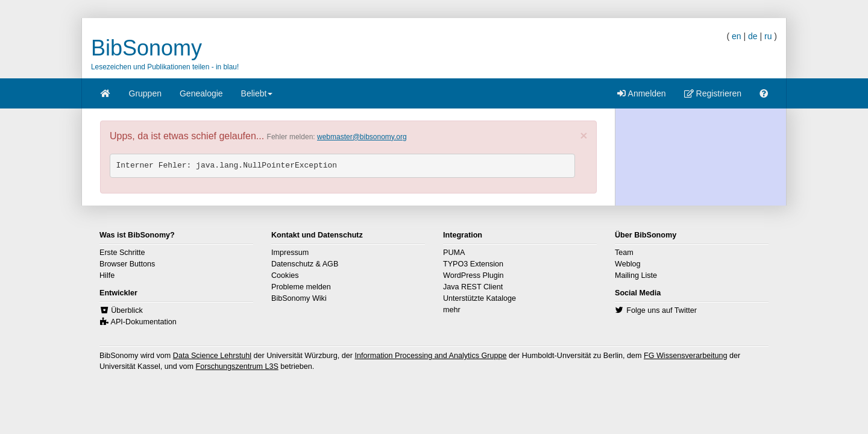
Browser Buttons (127, 264)
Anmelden (641, 93)
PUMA (454, 253)
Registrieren (713, 93)
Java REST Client (473, 287)
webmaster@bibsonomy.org (362, 137)
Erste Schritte (122, 253)
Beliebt (257, 97)
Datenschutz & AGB (305, 264)
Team (624, 253)
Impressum (290, 253)
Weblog (627, 264)
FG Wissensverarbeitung (686, 356)
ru (768, 36)
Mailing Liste (636, 275)
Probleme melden (301, 287)
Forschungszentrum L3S (237, 366)
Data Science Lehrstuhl (212, 356)
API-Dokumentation (144, 322)
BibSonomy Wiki (299, 298)
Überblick (127, 310)
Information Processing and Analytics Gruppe (430, 356)
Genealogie (201, 93)
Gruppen (145, 93)
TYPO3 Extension (473, 264)
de (753, 36)
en (737, 36)
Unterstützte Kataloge (480, 298)
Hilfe (107, 275)
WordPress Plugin (473, 275)
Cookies (285, 275)
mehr (452, 310)
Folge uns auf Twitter (662, 310)
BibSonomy (146, 48)
